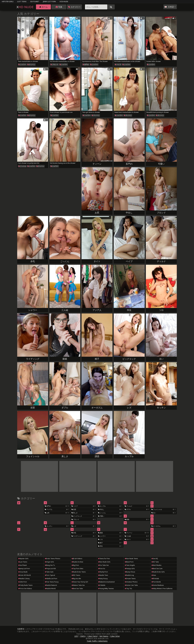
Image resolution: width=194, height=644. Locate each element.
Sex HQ (155, 559)
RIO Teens (76, 575)
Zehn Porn (23, 582)
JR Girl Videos (77, 559)
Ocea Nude (64, 1)
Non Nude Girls (104, 562)
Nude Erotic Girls (158, 572)
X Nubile (102, 585)
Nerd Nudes (156, 565)
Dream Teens (130, 579)
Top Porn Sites (77, 569)
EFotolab (155, 579)
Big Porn (75, 565)
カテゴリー (74, 7)
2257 (76, 636)
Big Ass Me (76, 579)
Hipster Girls (8, 1)
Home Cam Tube (131, 585)
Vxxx (154, 575)
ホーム (43, 7)
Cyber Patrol (92, 636)
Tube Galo (49, 572)
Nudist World (50, 589)
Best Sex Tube (77, 589)
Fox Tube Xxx (103, 565)
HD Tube (155, 562)
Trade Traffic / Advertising (97, 641)
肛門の (86, 64)
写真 (59, 7)
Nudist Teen (103, 575)
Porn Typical (50, 575)
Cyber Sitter (115, 636)
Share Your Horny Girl (80, 582)
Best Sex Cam (157, 569)
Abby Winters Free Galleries (162, 589)
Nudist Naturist (51, 585)
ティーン (31, 64)
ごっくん (22, 166)
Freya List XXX (50, 569)
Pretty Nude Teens (25, 585)
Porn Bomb (156, 582)
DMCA (83, 636)
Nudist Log (129, 575)
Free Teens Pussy (52, 582)
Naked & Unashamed (106, 582)
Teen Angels (130, 565)
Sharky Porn (103, 572)
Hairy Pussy (103, 579)
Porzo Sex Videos (25, 589)
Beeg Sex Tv (50, 565)
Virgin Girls (49, 562)
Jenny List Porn (49, 1)
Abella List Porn (51, 579)
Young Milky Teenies (106, 589)
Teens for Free (104, 559)
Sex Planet (35, 1)
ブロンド (54, 64)
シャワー (22, 64)
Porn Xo (102, 569)
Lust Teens (22, 1)
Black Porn (129, 562)
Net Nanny (104, 636)
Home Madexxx (158, 585)
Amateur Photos (131, 582)
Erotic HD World (24, 575)
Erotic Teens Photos (53, 559)
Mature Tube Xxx (78, 585)
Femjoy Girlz (130, 569)
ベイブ (118, 64)
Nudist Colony (24, 579)
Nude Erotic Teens (79, 572)
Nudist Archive (77, 562)
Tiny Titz (128, 589)
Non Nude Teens (131, 559)
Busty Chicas (130, 572)
